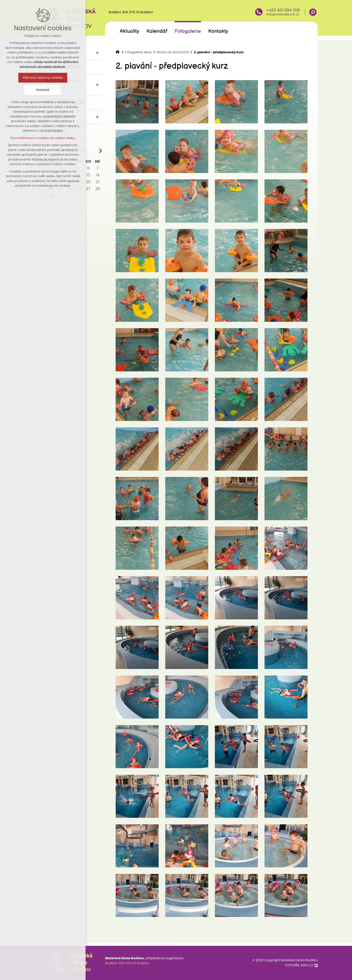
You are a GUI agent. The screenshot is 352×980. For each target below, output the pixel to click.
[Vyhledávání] (313, 12)
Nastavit (26, 90)
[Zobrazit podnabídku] (97, 53)
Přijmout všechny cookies (26, 78)
